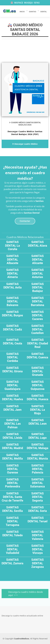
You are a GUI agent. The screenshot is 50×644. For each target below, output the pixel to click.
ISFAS (37, 3)
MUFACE (19, 3)
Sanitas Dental (32, 213)
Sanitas (39, 201)
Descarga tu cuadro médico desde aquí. (26, 594)
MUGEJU (28, 3)
